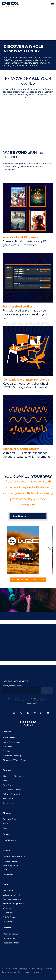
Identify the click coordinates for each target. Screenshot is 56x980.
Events (6, 828)
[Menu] (53, 4)
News (5, 824)
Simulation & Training (12, 756)
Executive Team (10, 819)
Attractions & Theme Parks (14, 760)
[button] (50, 550)
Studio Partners (10, 938)
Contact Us (8, 874)
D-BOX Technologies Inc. (15, 969)
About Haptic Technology (14, 776)
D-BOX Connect (10, 917)
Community (8, 803)
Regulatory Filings (10, 865)
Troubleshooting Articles (13, 904)
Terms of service (9, 972)
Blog (5, 781)
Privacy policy (31, 703)
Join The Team (9, 840)
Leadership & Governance (14, 856)
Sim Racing (8, 747)
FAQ (5, 870)
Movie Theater (9, 738)
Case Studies (9, 785)
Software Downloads (12, 794)
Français (36, 972)
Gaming (6, 751)
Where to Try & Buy (11, 934)
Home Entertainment (12, 742)
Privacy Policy (24, 972)
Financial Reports (10, 861)
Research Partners (11, 943)
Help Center (8, 799)
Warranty (7, 908)
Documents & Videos (12, 790)
